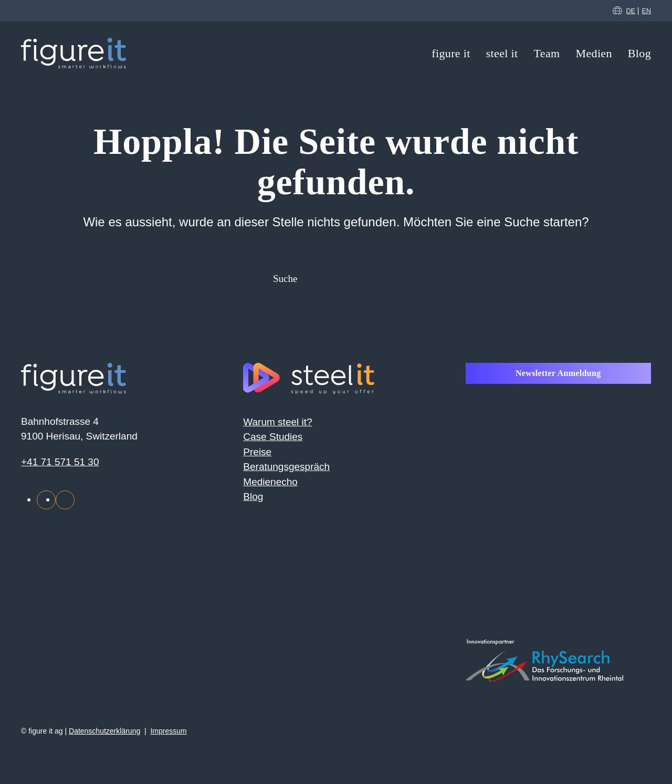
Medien (594, 53)
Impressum (168, 731)
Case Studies (273, 437)
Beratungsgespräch (286, 467)
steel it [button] (502, 53)
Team (547, 53)
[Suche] (336, 279)
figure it (451, 53)
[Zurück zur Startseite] (73, 53)
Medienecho (270, 482)
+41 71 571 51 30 (60, 462)
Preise (257, 452)
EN (647, 11)
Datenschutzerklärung (104, 731)
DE (631, 11)
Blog (639, 53)
